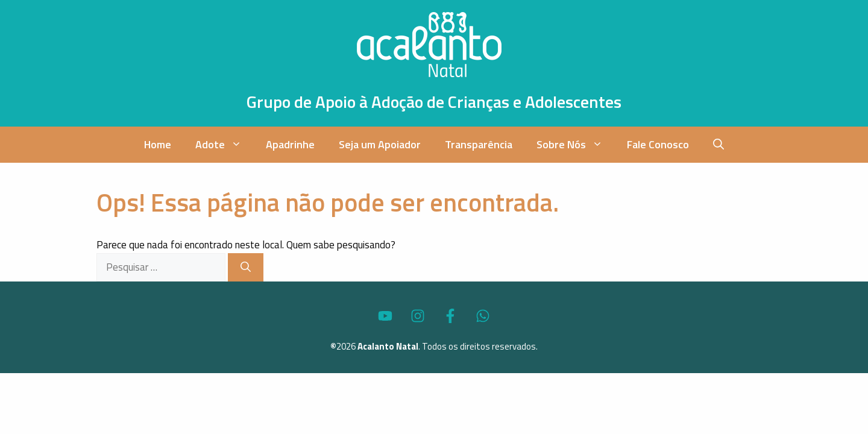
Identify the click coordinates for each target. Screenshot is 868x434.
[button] (719, 145)
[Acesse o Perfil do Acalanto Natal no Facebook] (450, 316)
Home (158, 144)
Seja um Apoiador (380, 144)
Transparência (479, 144)
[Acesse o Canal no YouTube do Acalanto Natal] (385, 316)
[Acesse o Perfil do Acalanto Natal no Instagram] (418, 316)
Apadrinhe (290, 144)
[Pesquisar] (246, 268)
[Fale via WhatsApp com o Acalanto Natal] (483, 316)
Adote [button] (225, 145)
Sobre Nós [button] (576, 145)
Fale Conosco (658, 144)
